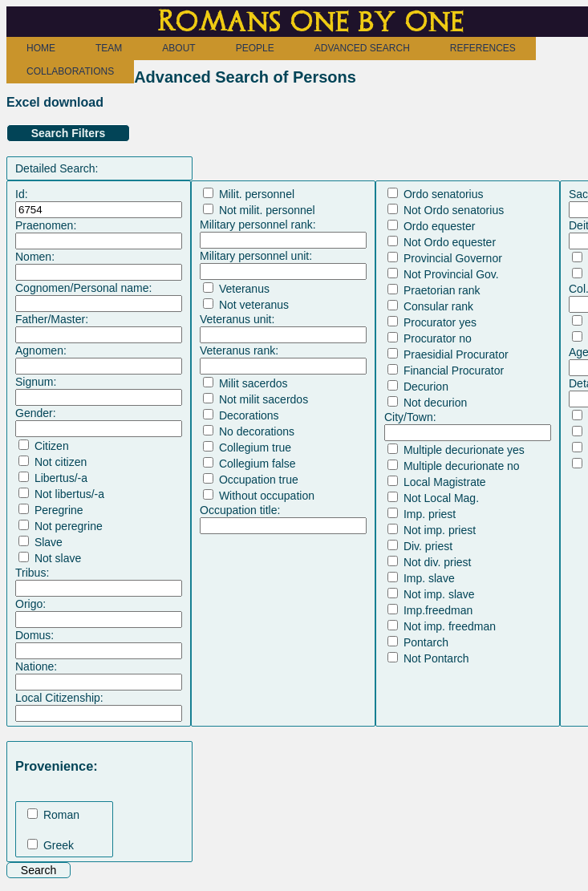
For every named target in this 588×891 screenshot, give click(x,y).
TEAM (109, 48)
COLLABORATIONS (70, 71)
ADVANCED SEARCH (362, 48)
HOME (41, 48)
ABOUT (178, 48)
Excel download (55, 102)
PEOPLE (255, 48)
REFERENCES (483, 48)
